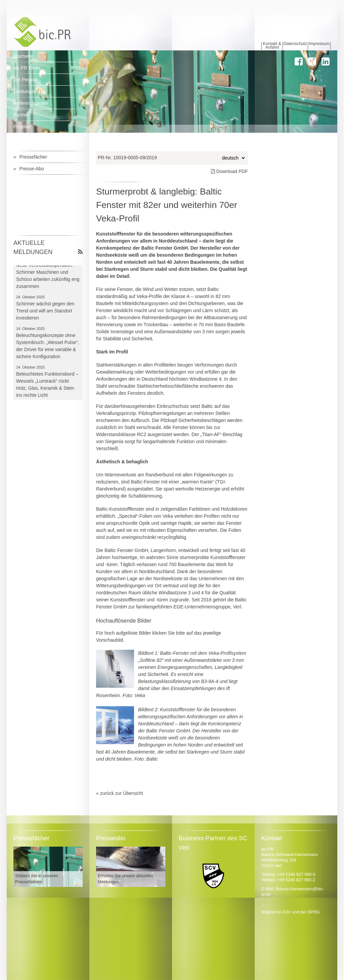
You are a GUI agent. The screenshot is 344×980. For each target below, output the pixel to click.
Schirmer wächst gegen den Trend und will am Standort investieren (45, 312)
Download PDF (229, 171)
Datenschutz (295, 44)
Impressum (319, 44)
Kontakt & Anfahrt (272, 46)
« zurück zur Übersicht (119, 793)
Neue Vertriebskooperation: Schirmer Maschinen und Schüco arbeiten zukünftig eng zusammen (48, 277)
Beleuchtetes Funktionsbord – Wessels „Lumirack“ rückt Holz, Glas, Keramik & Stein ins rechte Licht (47, 386)
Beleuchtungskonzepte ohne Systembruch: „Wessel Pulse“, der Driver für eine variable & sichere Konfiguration (48, 347)
